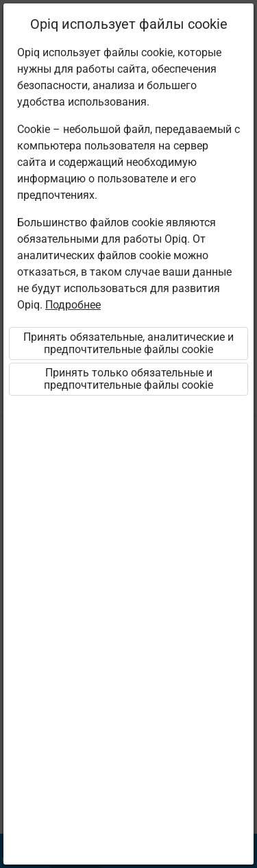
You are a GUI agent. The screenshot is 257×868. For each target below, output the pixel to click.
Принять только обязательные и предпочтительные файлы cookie (128, 379)
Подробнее (73, 305)
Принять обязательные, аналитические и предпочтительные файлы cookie (128, 343)
